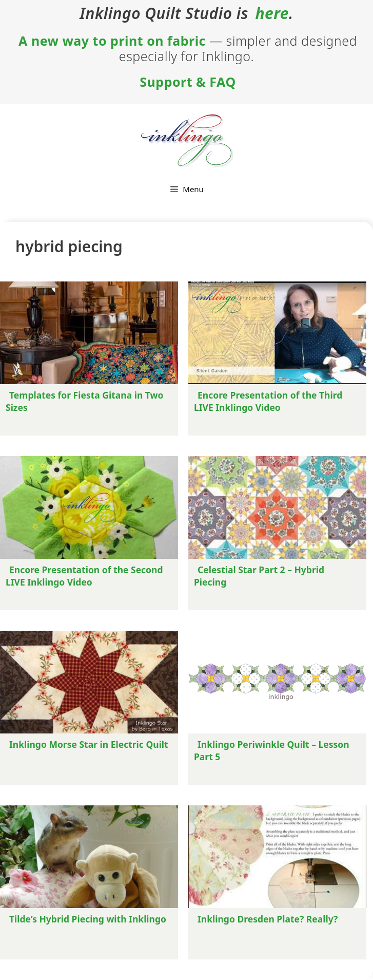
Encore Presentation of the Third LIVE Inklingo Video (268, 401)
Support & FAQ (188, 82)
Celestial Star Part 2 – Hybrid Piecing (259, 576)
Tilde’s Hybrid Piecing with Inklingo (88, 919)
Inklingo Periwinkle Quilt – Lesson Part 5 (272, 750)
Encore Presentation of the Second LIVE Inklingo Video (84, 576)
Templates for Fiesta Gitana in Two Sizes (85, 401)
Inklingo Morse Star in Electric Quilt (89, 744)
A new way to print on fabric (112, 41)
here (272, 13)
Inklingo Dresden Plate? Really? (268, 919)
